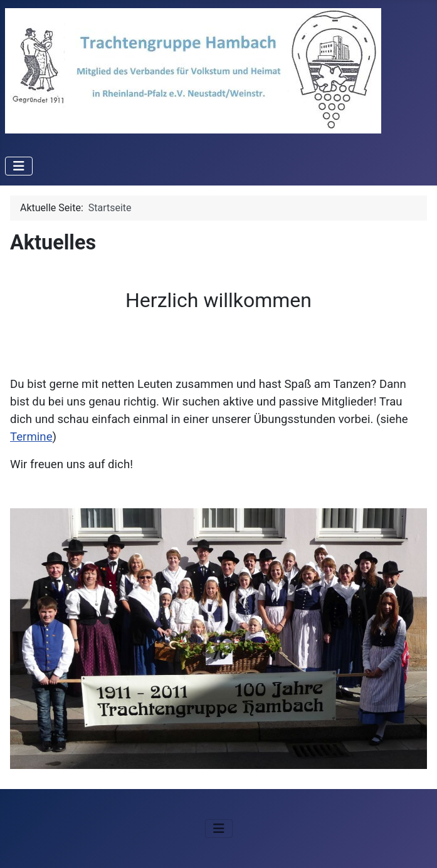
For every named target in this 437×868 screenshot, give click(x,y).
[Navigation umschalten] (19, 166)
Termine (31, 437)
